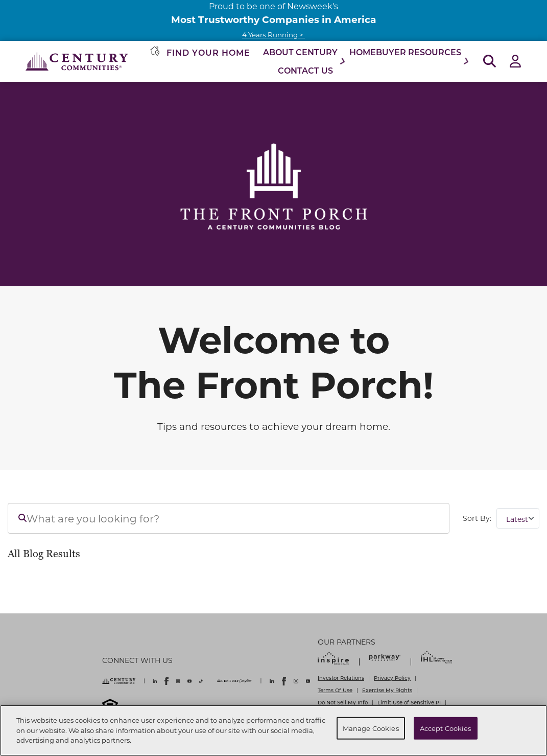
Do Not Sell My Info (343, 702)
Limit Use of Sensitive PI (409, 702)
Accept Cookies (446, 728)
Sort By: (477, 518)
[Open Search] (490, 62)
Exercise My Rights (387, 690)
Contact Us (305, 70)
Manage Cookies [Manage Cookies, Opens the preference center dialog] (371, 728)
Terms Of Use (335, 690)
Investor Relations (341, 678)
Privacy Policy (392, 678)
